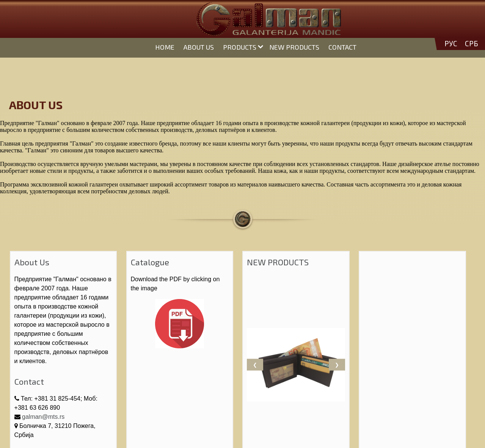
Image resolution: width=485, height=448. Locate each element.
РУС (451, 44)
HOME (165, 47)
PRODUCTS (240, 47)
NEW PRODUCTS (294, 47)
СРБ (472, 44)
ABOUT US (199, 47)
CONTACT (342, 47)
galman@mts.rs (43, 417)
